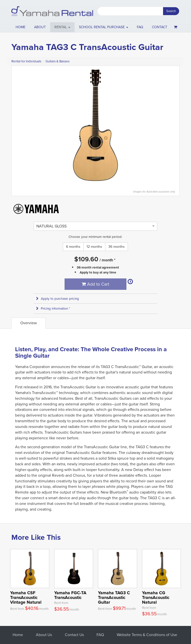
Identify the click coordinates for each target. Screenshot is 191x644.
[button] (62, 27)
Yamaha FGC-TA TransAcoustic (70, 595)
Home (21, 27)
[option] (51, 226)
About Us (44, 635)
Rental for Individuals (26, 61)
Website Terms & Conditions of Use (147, 635)
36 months (117, 247)
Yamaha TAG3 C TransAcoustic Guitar (114, 598)
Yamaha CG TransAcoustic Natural (156, 598)
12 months (94, 247)
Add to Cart (95, 284)
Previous (18, 125)
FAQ (140, 27)
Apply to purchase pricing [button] (58, 299)
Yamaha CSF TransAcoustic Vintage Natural (26, 598)
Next (173, 125)
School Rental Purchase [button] (104, 27)
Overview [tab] (29, 323)
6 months (73, 247)
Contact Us (74, 635)
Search (171, 11)
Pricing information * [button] (53, 309)
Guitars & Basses (58, 61)
